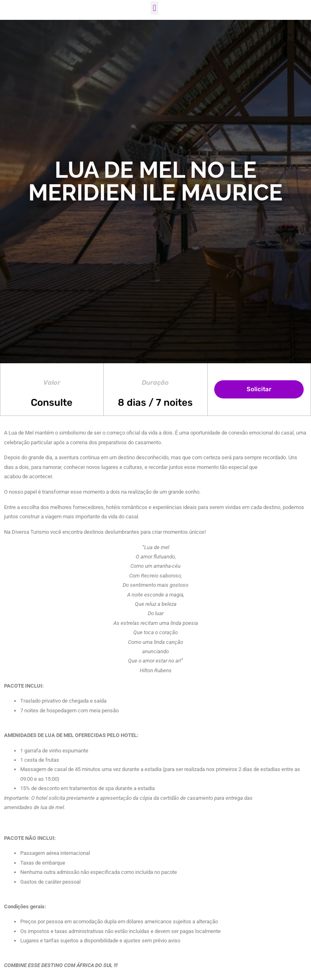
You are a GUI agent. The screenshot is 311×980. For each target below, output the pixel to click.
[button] (154, 8)
